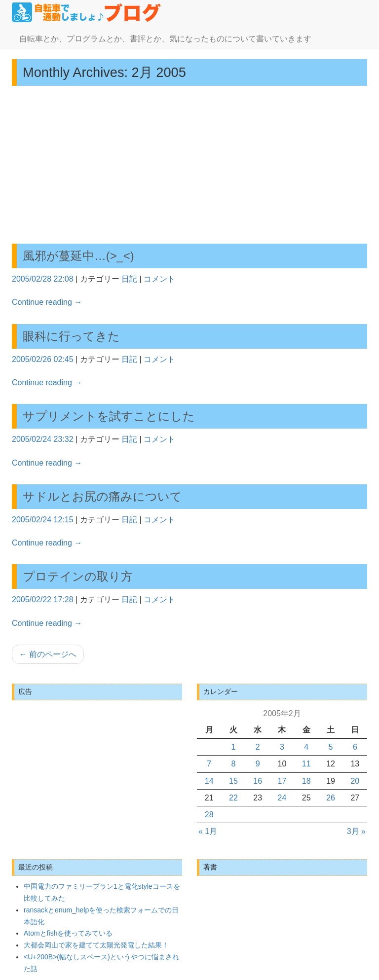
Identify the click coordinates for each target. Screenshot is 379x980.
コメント (159, 279)
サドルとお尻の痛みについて (102, 496)
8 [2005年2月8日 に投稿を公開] (233, 764)
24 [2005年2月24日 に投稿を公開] (282, 798)
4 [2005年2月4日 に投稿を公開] (306, 747)
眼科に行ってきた (71, 336)
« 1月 (208, 831)
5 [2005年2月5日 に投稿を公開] (331, 747)
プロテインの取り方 (78, 576)
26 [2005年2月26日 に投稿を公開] (331, 798)
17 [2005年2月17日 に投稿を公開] (282, 781)
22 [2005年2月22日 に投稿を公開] (233, 798)
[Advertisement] (189, 165)
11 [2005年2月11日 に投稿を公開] (306, 764)
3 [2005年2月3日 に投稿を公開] (282, 747)
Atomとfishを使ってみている (68, 933)
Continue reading (47, 302)
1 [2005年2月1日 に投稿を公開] (233, 747)
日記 (129, 279)
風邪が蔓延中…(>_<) (78, 256)
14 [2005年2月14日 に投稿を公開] (209, 781)
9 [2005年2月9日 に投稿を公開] (258, 764)
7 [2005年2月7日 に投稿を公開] (209, 764)
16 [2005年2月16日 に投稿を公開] (258, 781)
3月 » (356, 831)
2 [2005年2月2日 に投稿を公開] (258, 747)
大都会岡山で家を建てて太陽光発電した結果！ (96, 945)
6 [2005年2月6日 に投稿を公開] (355, 747)
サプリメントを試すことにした (109, 416)
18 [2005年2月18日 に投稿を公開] (306, 781)
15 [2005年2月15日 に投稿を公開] (233, 781)
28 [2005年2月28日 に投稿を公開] (209, 815)
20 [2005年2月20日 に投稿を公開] (355, 781)
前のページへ (48, 654)
